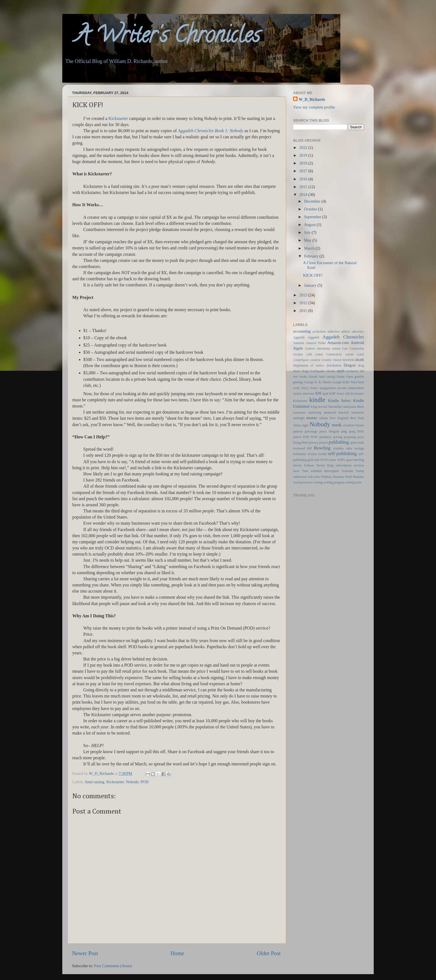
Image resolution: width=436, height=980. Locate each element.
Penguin (334, 431)
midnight (299, 418)
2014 (304, 195)
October (311, 209)
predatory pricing (331, 437)
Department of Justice (309, 365)
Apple (298, 348)
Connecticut (334, 354)
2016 (304, 179)
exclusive (352, 371)
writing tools (354, 482)
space (350, 460)
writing (318, 482)
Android (357, 343)
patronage (311, 431)
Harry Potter (309, 388)
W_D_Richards (102, 773)
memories (358, 412)
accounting (302, 331)
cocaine (298, 354)
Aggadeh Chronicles (343, 337)
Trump (360, 471)
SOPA (341, 460)
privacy (314, 443)
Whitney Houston (332, 477)
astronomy (324, 348)
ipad (325, 394)
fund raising (95, 782)
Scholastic (300, 454)
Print (305, 443)
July (308, 232)
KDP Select (337, 394)
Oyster (360, 425)
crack (361, 354)
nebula (324, 418)
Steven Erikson (304, 465)
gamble (359, 377)
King (314, 407)
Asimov (310, 348)
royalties (338, 448)
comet (319, 354)
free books (300, 377)
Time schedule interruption (321, 471)
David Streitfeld (344, 360)
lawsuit (323, 407)
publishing (339, 442)
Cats (345, 348)
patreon (298, 431)
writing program (334, 482)
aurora (336, 348)
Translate (347, 471)
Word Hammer (354, 477)
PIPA (361, 431)
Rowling (322, 448)
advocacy (358, 331)
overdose (349, 425)
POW (314, 437)
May (308, 240)
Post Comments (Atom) (113, 966)
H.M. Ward (350, 382)
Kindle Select (340, 401)
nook (337, 425)
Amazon (298, 343)
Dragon (350, 365)
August (310, 225)
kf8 (347, 394)
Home (177, 953)
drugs (305, 371)
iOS (318, 393)
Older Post (269, 953)
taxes (296, 471)
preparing (350, 437)
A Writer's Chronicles (161, 37)
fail (362, 371)
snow (333, 460)
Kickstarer (357, 394)
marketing (315, 412)
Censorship (357, 348)
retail (361, 443)
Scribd (322, 454)
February (312, 256)
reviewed (299, 448)
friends (313, 377)
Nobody (132, 782)
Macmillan (335, 407)
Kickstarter (115, 782)
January (311, 285)
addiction (334, 331)
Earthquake (318, 371)
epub (341, 371)
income (342, 388)
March (310, 248)
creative (315, 360)
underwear (300, 477)
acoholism (319, 331)
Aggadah (299, 337)
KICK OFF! (313, 275)
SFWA (325, 460)
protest (324, 443)
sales (349, 448)
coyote (349, 354)
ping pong (348, 431)
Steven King (325, 465)
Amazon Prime (316, 343)
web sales (314, 477)
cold (309, 354)
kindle (317, 400)
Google (337, 382)
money (312, 418)
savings (359, 448)
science (312, 454)
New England (339, 418)
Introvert (309, 394)
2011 (304, 311)
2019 (304, 155)
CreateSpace (301, 360)
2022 (304, 148)
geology (298, 382)
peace (323, 431)
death (360, 360)
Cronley (327, 360)
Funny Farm (345, 377)
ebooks (331, 371)
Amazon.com (338, 343)
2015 (304, 187)
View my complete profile (314, 107)
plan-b (297, 437)
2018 (304, 163)
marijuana (350, 407)
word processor (303, 482)
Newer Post (85, 953)
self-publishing (342, 454)
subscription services (350, 465)
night (305, 425)
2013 (304, 295)
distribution (334, 365)
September (313, 217)
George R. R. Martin (318, 382)
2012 (304, 303)
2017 (304, 171)
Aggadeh (314, 337)
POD (145, 782)
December (313, 201)
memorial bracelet (336, 412)
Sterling (359, 460)
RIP (309, 448)
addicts (346, 331)
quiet (353, 443)
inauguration (328, 388)
